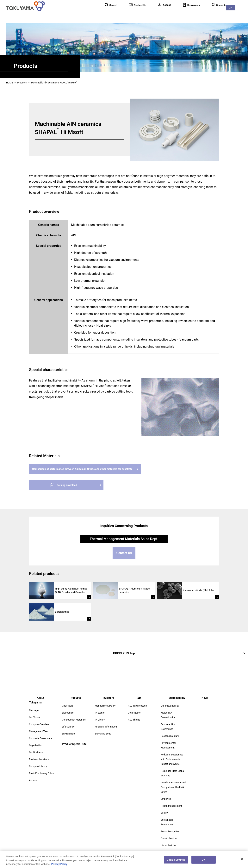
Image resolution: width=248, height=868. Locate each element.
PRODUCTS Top (124, 655)
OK (203, 862)
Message (34, 706)
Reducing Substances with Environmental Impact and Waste (172, 759)
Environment (68, 734)
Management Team (39, 727)
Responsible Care (170, 736)
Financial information (106, 727)
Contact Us (124, 555)
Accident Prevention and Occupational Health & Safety (173, 787)
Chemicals (67, 706)
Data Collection (169, 839)
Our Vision (34, 713)
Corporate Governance (41, 734)
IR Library (100, 720)
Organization (36, 741)
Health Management (171, 806)
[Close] (242, 862)
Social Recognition (170, 832)
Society (165, 813)
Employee (166, 799)
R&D (199, 13)
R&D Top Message (137, 706)
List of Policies (168, 845)
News (240, 13)
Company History (38, 762)
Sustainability (219, 13)
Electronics (68, 713)
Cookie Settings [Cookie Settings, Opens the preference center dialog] (176, 862)
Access (33, 776)
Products (162, 13)
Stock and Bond (103, 734)
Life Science (68, 727)
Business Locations (39, 755)
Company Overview (39, 720)
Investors (182, 13)
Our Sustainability (170, 706)
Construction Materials (74, 720)
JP (240, 4)
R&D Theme (134, 720)
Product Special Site (74, 744)
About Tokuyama (136, 13)
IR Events (100, 713)
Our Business (36, 748)
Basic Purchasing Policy (41, 769)
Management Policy (105, 706)
